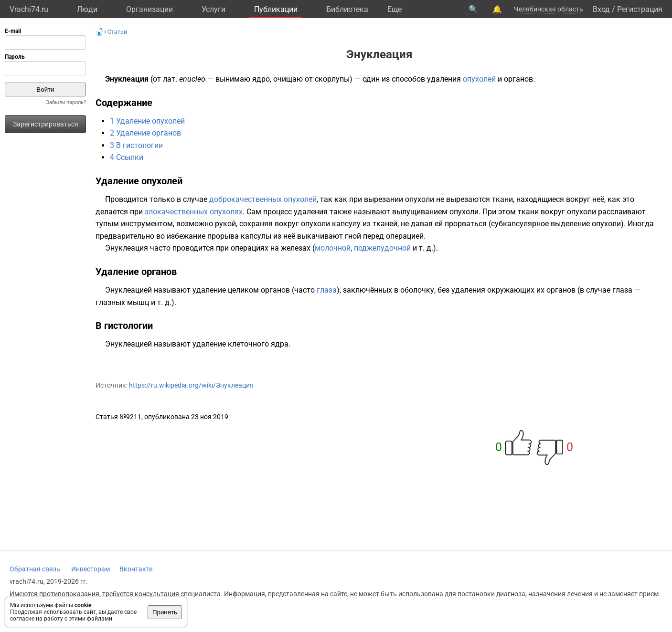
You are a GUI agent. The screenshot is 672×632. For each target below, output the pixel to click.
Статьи (117, 32)
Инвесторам (91, 569)
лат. (170, 79)
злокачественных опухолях (194, 212)
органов (518, 79)
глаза (327, 290)
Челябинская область (549, 9)
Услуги (213, 9)
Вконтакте (136, 569)
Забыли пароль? (66, 102)
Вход (601, 9)
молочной (333, 248)
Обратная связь (35, 569)
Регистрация (640, 9)
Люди (87, 9)
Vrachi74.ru (29, 9)
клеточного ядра (258, 344)
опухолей (479, 79)
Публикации (276, 9)
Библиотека (347, 9)
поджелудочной (382, 248)
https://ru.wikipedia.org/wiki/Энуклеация (191, 385)
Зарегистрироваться (46, 124)
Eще (395, 9)
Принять (165, 612)
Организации (149, 9)
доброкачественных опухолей (263, 199)
